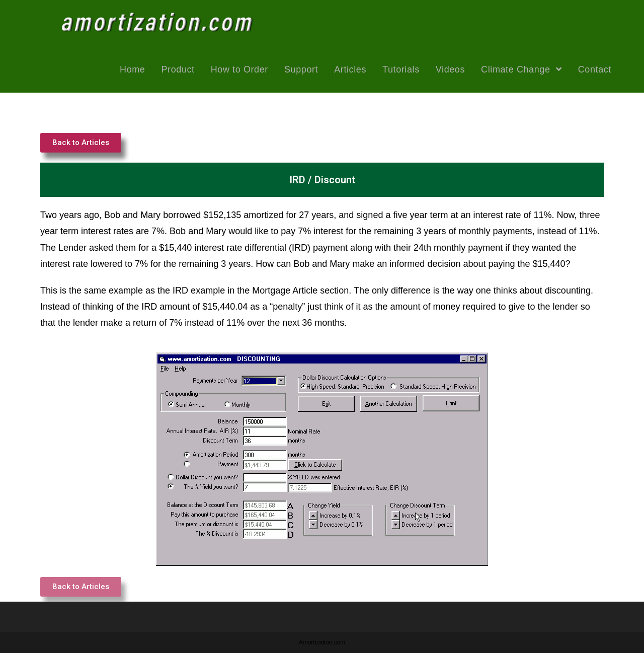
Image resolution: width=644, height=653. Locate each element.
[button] (81, 143)
